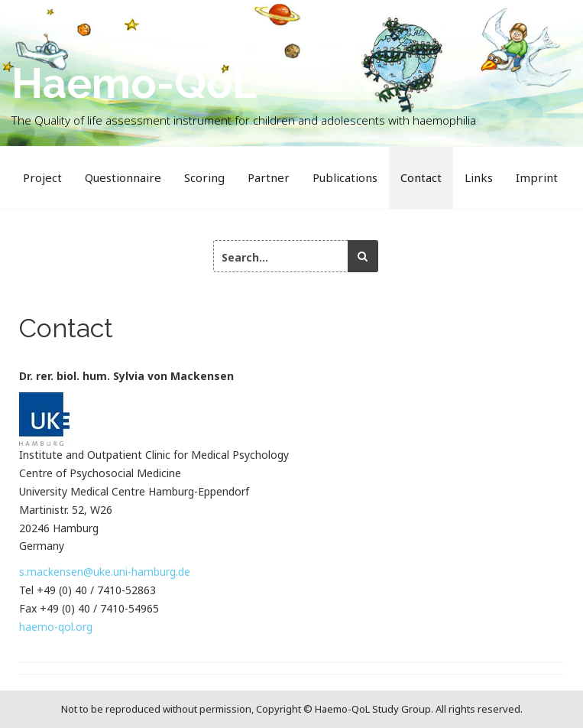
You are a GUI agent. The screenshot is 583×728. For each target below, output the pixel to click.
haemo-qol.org (56, 627)
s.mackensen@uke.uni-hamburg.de (105, 572)
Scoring (204, 177)
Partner (269, 177)
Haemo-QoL (134, 83)
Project (42, 177)
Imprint (537, 177)
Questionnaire (123, 177)
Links (479, 177)
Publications (345, 177)
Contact (421, 177)
